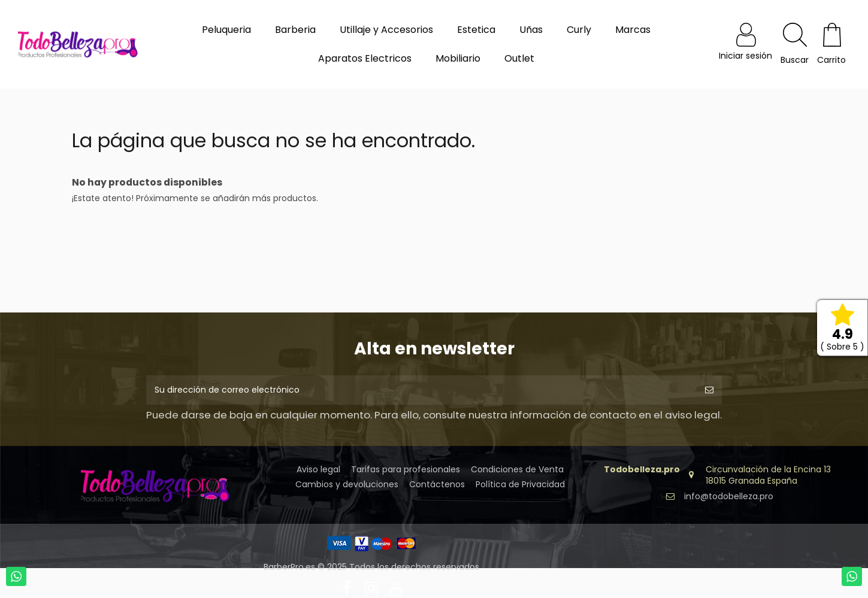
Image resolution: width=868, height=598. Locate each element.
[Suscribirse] (709, 390)
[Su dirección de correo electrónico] (421, 390)
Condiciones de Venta (517, 470)
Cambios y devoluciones (347, 485)
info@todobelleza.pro (729, 496)
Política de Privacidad (520, 485)
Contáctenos (437, 485)
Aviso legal (318, 470)
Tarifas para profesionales (406, 470)
